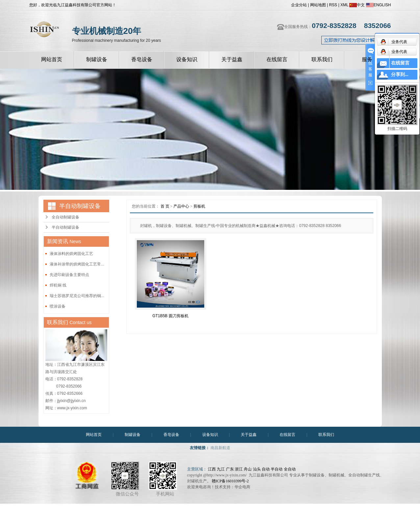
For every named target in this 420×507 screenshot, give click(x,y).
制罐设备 (97, 59)
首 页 (165, 206)
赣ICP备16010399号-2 (230, 481)
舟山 (248, 469)
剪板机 (199, 206)
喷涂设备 (58, 306)
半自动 (277, 469)
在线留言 (277, 59)
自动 (266, 469)
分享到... (400, 75)
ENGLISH (379, 5)
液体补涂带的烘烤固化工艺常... (77, 264)
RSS (333, 5)
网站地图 (318, 5)
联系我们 (322, 59)
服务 (367, 59)
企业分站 (299, 5)
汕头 (257, 469)
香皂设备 (142, 59)
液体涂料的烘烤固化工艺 (71, 254)
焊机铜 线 (58, 285)
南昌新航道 (220, 448)
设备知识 (187, 59)
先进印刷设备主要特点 (69, 275)
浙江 (239, 469)
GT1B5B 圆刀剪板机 (170, 316)
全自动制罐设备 (65, 217)
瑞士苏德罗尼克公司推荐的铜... (77, 296)
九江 (221, 469)
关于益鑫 (232, 59)
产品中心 (181, 206)
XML (344, 5)
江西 (212, 469)
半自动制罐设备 (65, 227)
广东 (230, 469)
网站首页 (52, 59)
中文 (357, 5)
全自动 (290, 469)
